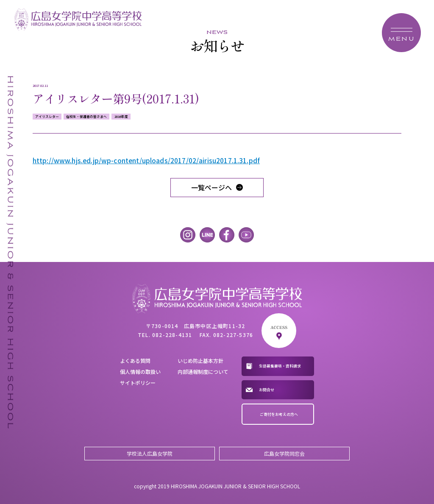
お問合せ (267, 390)
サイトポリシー (138, 383)
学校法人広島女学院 (150, 453)
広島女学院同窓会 (284, 453)
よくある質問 (135, 361)
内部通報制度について (203, 372)
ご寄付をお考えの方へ (279, 414)
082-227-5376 (233, 335)
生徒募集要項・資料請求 (280, 366)
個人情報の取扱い (140, 372)
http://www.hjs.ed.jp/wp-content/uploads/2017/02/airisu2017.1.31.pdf (146, 160)
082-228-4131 (172, 335)
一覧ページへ (211, 187)
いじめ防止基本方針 (200, 361)
